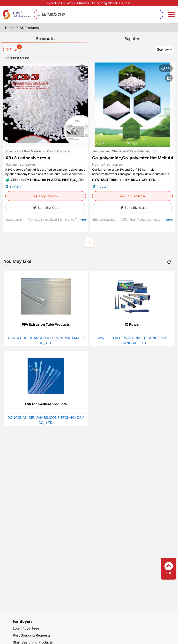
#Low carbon (15, 220)
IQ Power (132, 324)
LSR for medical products (46, 404)
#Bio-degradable (104, 220)
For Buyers (23, 621)
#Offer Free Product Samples (140, 220)
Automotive (101, 151)
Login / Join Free (26, 628)
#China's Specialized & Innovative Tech (55, 220)
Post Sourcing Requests (32, 635)
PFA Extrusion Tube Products (46, 324)
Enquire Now (46, 196)
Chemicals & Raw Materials (25, 151)
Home (10, 28)
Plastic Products (58, 151)
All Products (29, 28)
